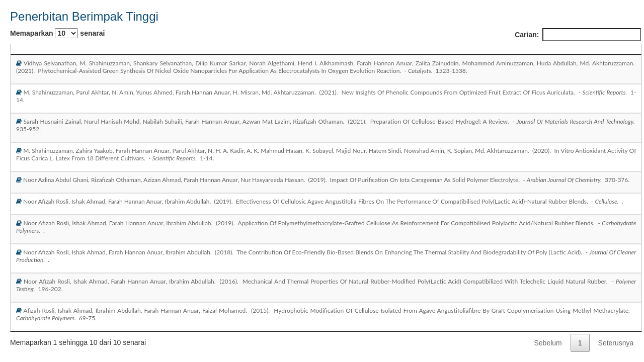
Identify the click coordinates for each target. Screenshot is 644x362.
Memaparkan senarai (57, 33)
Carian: (578, 35)
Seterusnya (616, 343)
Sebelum (548, 343)
